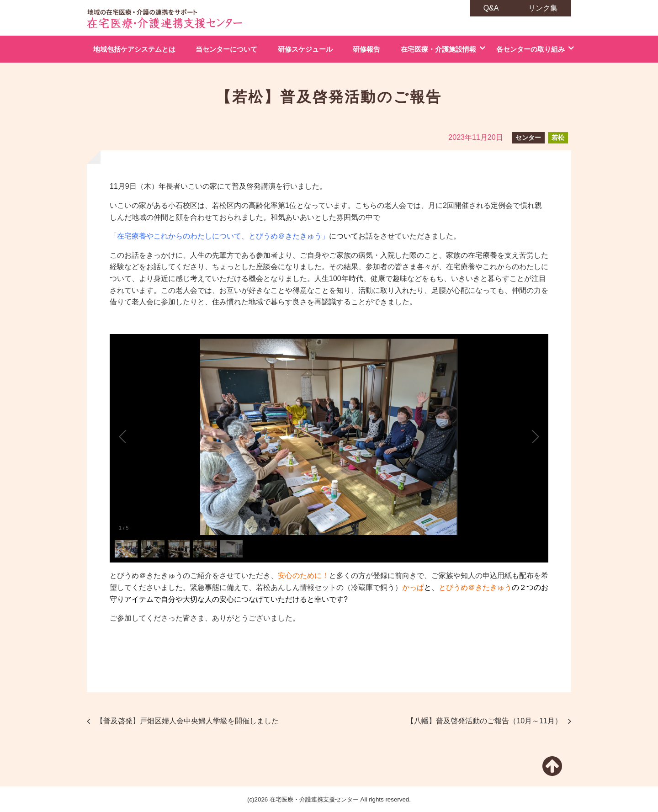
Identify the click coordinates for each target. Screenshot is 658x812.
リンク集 (543, 8)
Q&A (491, 8)
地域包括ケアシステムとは (134, 49)
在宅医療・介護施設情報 (438, 49)
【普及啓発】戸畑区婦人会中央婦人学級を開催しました (187, 721)
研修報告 (366, 49)
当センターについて (226, 49)
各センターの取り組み (531, 49)
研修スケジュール (305, 49)
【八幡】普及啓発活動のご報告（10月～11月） (484, 721)
